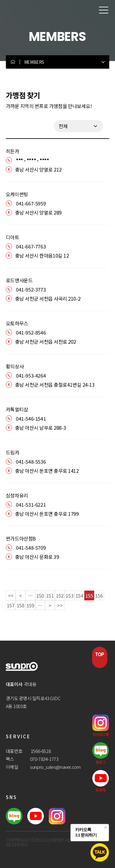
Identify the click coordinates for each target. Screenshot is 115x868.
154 (79, 595)
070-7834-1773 (44, 759)
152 (60, 595)
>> (60, 605)
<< (11, 595)
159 (30, 605)
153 (70, 595)
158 (21, 605)
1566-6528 (41, 751)
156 (99, 595)
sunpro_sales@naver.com (55, 767)
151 (50, 595)
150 (40, 595)
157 (11, 605)
